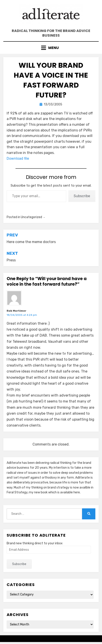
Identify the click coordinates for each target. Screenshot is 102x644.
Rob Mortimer (16, 311)
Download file (18, 158)
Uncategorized (31, 217)
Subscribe (82, 196)
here (77, 492)
